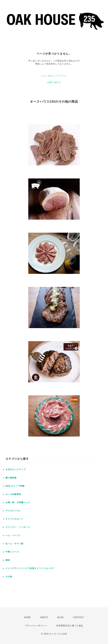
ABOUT (44, 617)
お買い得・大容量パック (18, 502)
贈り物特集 (11, 478)
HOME (27, 617)
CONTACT (79, 617)
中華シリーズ (12, 552)
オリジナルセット (14, 519)
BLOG (61, 617)
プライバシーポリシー (36, 626)
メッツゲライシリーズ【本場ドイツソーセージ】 (30, 568)
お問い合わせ (54, 82)
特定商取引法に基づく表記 (70, 626)
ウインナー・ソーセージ (18, 527)
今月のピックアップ (16, 469)
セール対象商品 (13, 494)
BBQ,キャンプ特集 (15, 486)
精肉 (8, 560)
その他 (9, 577)
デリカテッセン (13, 511)
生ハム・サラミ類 (14, 544)
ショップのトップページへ (54, 76)
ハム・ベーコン (13, 535)
